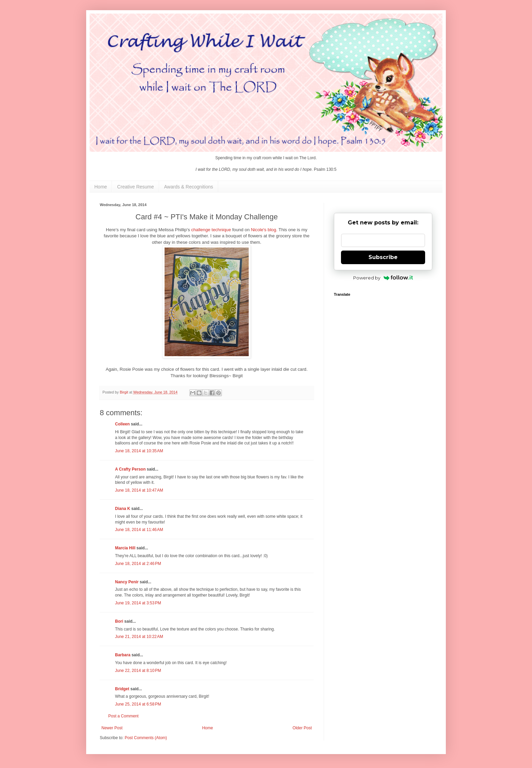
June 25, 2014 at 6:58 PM (138, 704)
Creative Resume (135, 187)
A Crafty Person (130, 469)
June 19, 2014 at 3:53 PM (138, 603)
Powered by (383, 278)
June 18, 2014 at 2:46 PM (138, 564)
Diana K (123, 509)
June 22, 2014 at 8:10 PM (138, 671)
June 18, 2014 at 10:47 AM (139, 490)
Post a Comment (123, 716)
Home (101, 187)
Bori (119, 621)
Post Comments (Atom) (146, 738)
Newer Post (112, 728)
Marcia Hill (125, 548)
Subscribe (383, 257)
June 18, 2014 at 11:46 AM (139, 530)
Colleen (122, 424)
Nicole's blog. (264, 230)
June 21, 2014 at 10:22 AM (139, 637)
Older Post (302, 728)
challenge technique (211, 230)
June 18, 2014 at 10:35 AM (139, 451)
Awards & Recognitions (189, 187)
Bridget (122, 689)
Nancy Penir (127, 582)
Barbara (123, 655)
